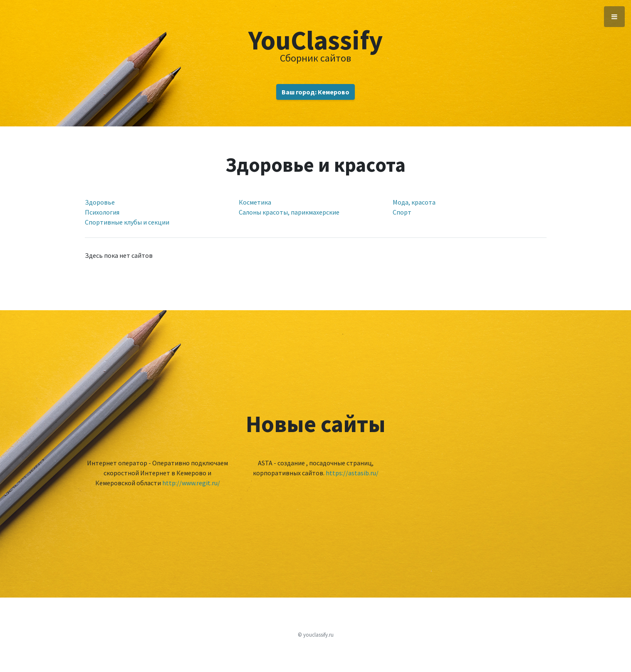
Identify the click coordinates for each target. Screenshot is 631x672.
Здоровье (100, 202)
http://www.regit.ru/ (191, 483)
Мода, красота (414, 202)
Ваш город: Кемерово (315, 92)
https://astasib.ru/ (352, 473)
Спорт (402, 212)
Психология (102, 212)
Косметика (255, 202)
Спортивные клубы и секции (127, 222)
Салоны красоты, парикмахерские (289, 212)
